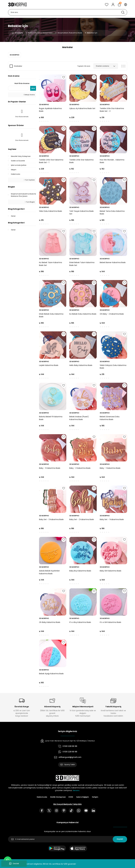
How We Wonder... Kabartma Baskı (112, 161)
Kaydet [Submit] (120, 840)
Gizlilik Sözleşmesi (58, 797)
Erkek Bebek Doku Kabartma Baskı (51, 315)
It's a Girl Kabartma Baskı (110, 622)
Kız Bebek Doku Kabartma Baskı (83, 314)
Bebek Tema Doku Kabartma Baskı (112, 213)
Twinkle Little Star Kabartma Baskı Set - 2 (112, 110)
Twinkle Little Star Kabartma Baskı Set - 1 (51, 161)
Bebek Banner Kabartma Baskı (113, 263)
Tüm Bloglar (30, 202)
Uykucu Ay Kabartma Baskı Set (82, 108)
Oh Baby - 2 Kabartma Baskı (112, 314)
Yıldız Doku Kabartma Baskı (51, 211)
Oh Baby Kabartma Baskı (50, 622)
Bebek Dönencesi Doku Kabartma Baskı (110, 418)
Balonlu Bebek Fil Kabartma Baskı (51, 418)
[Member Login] (113, 5)
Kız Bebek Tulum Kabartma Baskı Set (51, 264)
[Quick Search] (18, 88)
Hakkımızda (41, 797)
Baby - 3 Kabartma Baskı (50, 468)
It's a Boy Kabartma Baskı (80, 622)
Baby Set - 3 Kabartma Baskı (51, 519)
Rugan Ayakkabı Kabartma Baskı (50, 110)
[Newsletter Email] (68, 840)
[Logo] (17, 5)
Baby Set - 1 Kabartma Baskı (112, 519)
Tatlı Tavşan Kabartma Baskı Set (81, 213)
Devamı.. (76, 791)
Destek (14, 864)
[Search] (68, 12)
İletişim (96, 797)
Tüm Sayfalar (29, 180)
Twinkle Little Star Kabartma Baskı (81, 161)
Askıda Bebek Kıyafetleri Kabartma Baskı (49, 572)
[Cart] (119, 5)
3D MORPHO (44, 105)
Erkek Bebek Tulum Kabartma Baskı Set (82, 264)
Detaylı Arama (29, 95)
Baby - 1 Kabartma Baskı (110, 468)
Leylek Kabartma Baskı (49, 365)
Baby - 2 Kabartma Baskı (80, 468)
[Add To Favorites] (64, 77)
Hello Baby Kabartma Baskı (81, 365)
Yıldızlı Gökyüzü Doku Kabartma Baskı (113, 367)
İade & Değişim (83, 797)
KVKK (71, 797)
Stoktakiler (18, 66)
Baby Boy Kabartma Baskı (80, 571)
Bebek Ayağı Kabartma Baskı (51, 674)
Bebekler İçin (92, 33)
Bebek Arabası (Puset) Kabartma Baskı (79, 418)
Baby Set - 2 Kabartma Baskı (82, 519)
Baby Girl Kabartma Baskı (111, 571)
